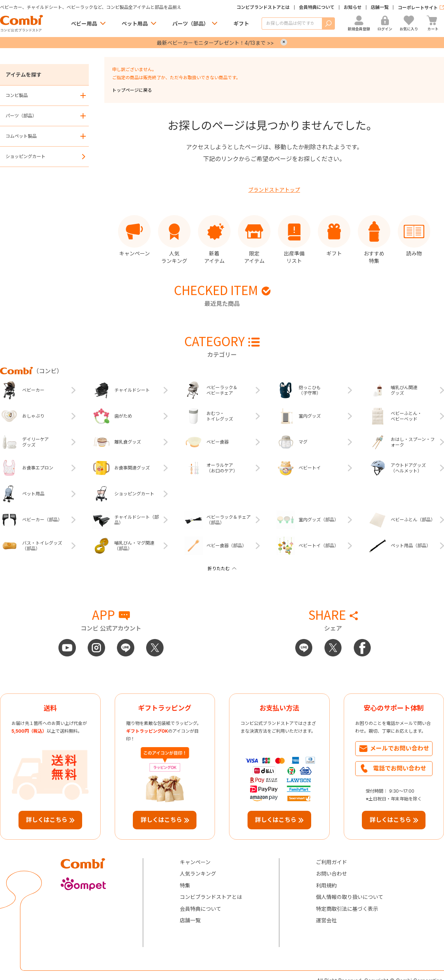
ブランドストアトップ (274, 190)
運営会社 (326, 920)
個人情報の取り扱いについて (350, 897)
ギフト (241, 24)
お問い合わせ (332, 874)
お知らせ (353, 7)
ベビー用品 (84, 24)
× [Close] (284, 42)
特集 (185, 885)
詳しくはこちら (47, 820)
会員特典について (317, 7)
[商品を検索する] (292, 24)
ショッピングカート (26, 156)
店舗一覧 (380, 7)
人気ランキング (198, 874)
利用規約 (326, 885)
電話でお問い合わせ (400, 768)
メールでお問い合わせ (400, 748)
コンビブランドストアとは (263, 7)
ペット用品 (135, 24)
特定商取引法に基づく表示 (347, 909)
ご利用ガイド (332, 862)
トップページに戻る (132, 90)
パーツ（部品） (191, 24)
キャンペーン (195, 862)
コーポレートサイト (418, 8)
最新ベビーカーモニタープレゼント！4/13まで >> (215, 43)
